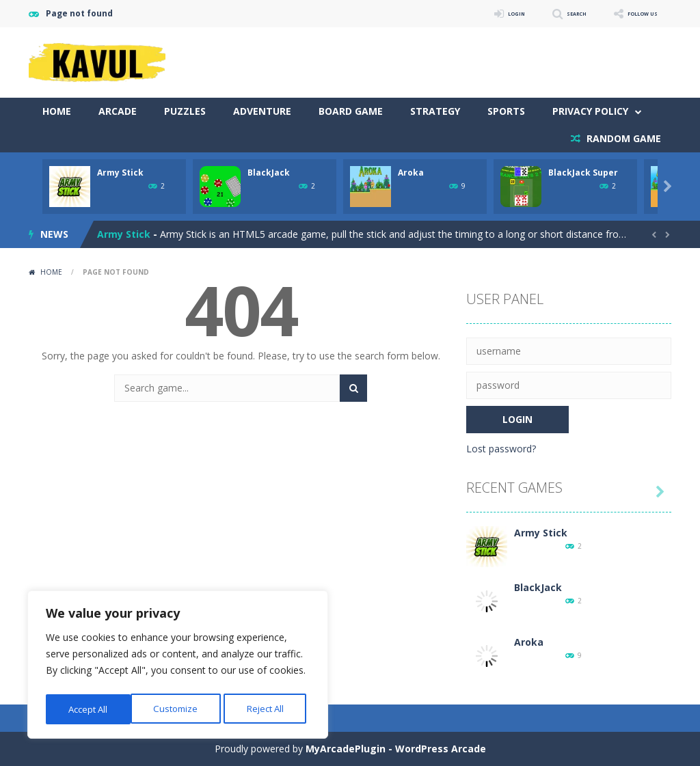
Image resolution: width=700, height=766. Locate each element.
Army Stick (120, 173)
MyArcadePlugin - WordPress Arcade (396, 749)
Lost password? (501, 449)
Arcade (118, 111)
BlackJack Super (583, 173)
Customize (90, 709)
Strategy (435, 111)
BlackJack (269, 173)
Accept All (268, 709)
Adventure (262, 111)
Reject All (180, 709)
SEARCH (550, 13)
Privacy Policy (590, 111)
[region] (178, 667)
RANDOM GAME (622, 138)
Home (57, 111)
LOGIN (477, 13)
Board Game (351, 111)
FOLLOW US (633, 13)
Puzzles (185, 111)
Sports (506, 111)
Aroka (411, 173)
